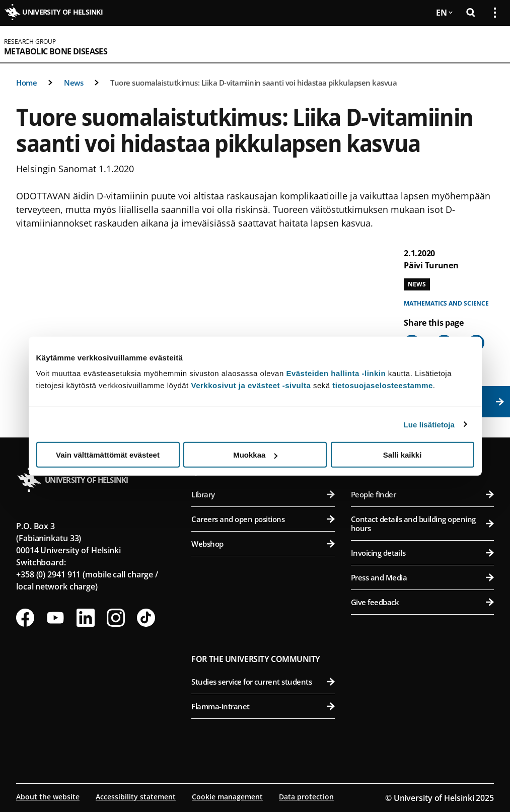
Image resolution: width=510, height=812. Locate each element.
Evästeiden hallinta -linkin (336, 373)
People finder (422, 494)
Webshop (263, 544)
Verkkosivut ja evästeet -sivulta (251, 385)
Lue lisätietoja (429, 424)
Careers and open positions (263, 519)
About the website (48, 797)
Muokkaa (255, 455)
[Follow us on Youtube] (55, 618)
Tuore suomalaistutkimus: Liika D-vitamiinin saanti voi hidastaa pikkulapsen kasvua (253, 83)
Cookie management (227, 797)
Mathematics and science (446, 303)
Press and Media (422, 577)
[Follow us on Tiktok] (146, 618)
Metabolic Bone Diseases (56, 51)
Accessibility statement (136, 797)
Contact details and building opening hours (422, 524)
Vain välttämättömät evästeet (108, 455)
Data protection (306, 797)
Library (263, 494)
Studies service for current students (263, 682)
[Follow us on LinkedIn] (86, 618)
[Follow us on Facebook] (25, 618)
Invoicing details (422, 553)
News (74, 83)
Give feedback (422, 602)
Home (26, 83)
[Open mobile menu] (491, 44)
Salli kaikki (403, 455)
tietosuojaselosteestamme (383, 385)
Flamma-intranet (263, 706)
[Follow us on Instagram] (116, 618)
